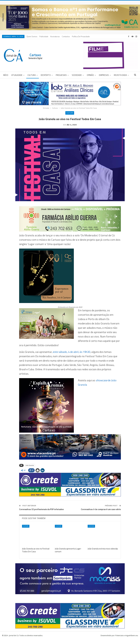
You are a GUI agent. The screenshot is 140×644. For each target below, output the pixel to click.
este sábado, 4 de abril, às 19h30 (72, 356)
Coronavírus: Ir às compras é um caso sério (101, 514)
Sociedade (77, 75)
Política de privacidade (81, 36)
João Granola (30, 470)
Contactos (66, 36)
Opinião (90, 75)
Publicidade (44, 36)
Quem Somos (32, 36)
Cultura (32, 75)
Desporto (46, 75)
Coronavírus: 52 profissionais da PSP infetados (41, 514)
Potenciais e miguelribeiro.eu (127, 640)
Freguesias (61, 75)
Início (6, 75)
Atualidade (17, 75)
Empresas (104, 75)
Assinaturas (55, 36)
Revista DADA (120, 75)
